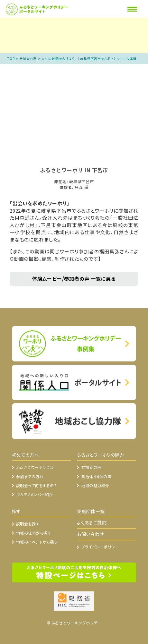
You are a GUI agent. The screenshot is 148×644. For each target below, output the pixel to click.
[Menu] (132, 9)
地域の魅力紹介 (95, 485)
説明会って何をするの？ (37, 485)
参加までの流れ (30, 476)
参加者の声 (28, 59)
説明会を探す (28, 524)
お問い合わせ (90, 534)
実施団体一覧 (91, 511)
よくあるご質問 (92, 522)
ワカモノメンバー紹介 (35, 494)
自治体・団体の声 (96, 476)
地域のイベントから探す (37, 542)
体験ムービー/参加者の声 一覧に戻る (74, 279)
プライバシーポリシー (100, 547)
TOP (11, 59)
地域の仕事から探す (34, 533)
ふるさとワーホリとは (35, 467)
